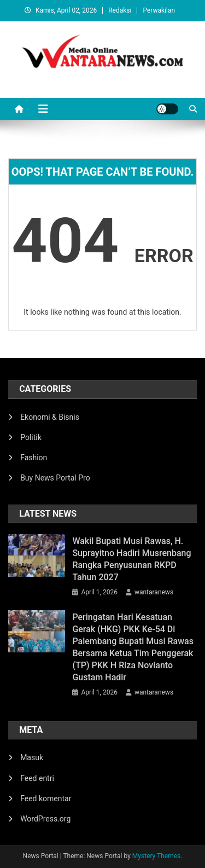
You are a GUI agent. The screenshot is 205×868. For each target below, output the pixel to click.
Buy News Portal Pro (55, 478)
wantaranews (154, 592)
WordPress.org (45, 819)
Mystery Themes (156, 856)
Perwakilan (159, 10)
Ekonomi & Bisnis (50, 417)
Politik (31, 437)
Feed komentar (46, 798)
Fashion (34, 458)
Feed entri (37, 778)
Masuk (32, 757)
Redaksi (120, 10)
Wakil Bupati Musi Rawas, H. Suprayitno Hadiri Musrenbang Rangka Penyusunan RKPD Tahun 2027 (131, 559)
